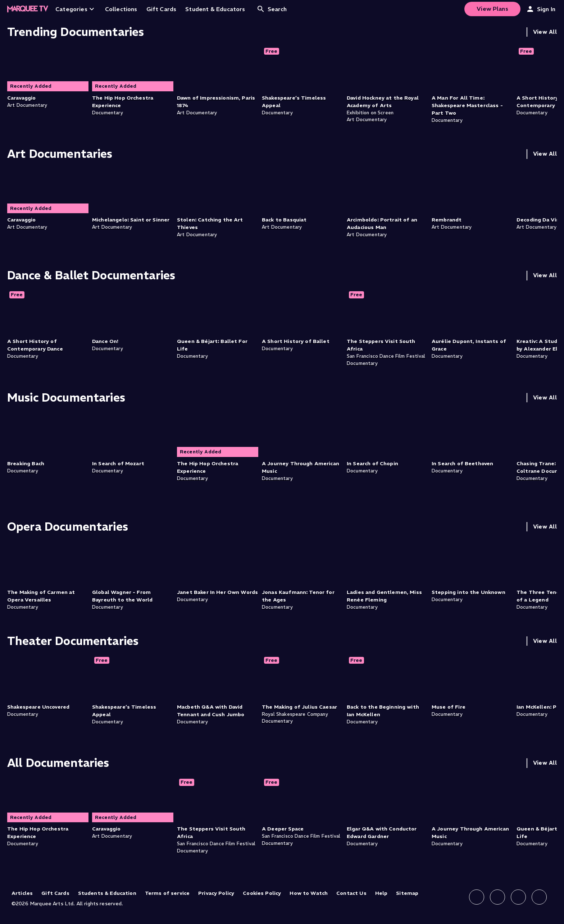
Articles (22, 893)
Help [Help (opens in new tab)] (381, 893)
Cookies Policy (262, 893)
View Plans (492, 9)
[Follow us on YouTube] (539, 897)
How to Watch (309, 893)
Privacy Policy (216, 893)
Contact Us (351, 893)
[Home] (28, 9)
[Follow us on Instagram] (497, 897)
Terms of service (167, 893)
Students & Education (107, 893)
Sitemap (407, 893)
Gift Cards (55, 893)
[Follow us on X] (518, 897)
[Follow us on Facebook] (477, 897)
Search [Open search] (272, 9)
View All (545, 32)
